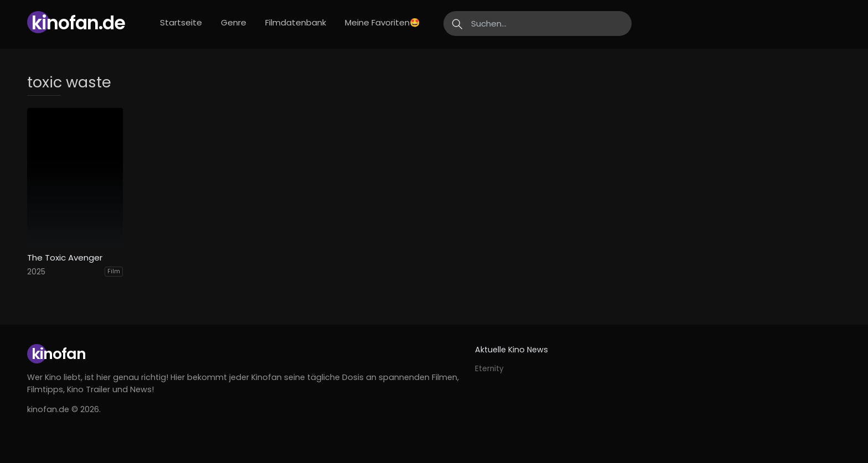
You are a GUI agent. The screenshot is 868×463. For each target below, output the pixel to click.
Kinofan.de (78, 23)
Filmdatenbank (296, 22)
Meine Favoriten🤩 (383, 22)
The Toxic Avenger (65, 258)
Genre (234, 22)
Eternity (489, 369)
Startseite (181, 22)
